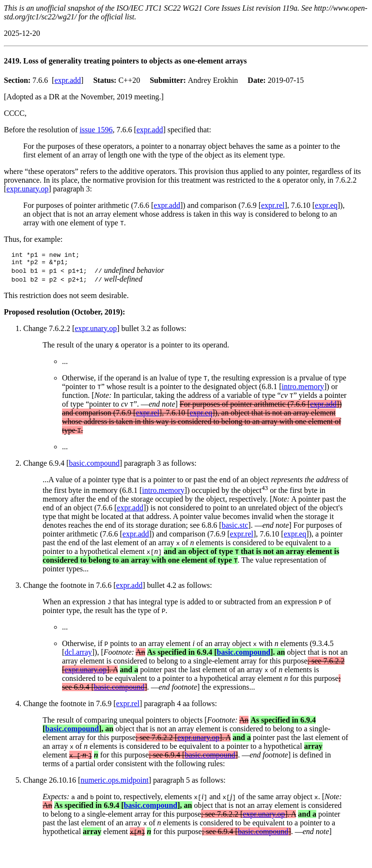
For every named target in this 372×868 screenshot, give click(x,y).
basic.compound (94, 466)
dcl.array (78, 655)
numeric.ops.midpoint (114, 783)
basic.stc (235, 528)
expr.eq (326, 205)
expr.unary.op (27, 189)
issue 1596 (96, 130)
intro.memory (303, 389)
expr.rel (273, 205)
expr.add (68, 80)
